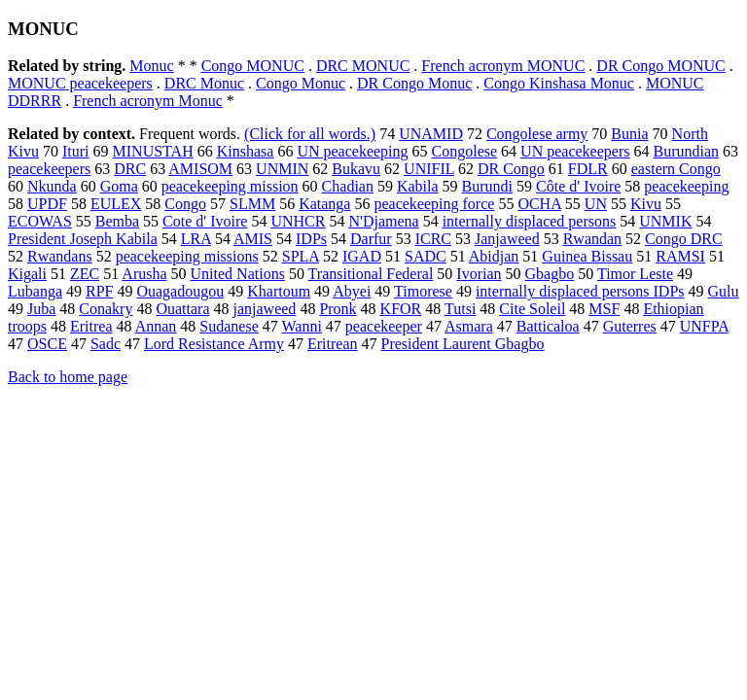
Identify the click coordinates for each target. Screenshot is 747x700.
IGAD (362, 256)
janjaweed (265, 309)
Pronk (338, 309)
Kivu (646, 204)
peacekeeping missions (187, 256)
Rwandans (60, 256)
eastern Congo (676, 169)
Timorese (423, 291)
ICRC (433, 239)
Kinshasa (246, 151)
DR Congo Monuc (414, 83)
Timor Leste (635, 274)
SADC (426, 256)
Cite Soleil (532, 309)
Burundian (686, 151)
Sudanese (229, 326)
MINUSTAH (153, 151)
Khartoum (279, 291)
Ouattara (182, 309)
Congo (185, 204)
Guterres (630, 326)
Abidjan (494, 256)
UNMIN (282, 169)
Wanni (301, 326)
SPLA (301, 256)
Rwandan (592, 239)
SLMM (252, 204)
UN (596, 204)
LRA (196, 239)
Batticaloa (548, 326)
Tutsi (460, 309)
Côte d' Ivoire (578, 186)
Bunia (629, 134)
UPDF (47, 204)
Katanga (324, 204)
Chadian (348, 186)
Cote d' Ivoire (205, 221)
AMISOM (200, 169)
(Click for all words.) (310, 134)
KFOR (401, 309)
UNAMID (431, 134)
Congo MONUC (253, 66)
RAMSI (680, 256)
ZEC (85, 274)
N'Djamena (383, 221)
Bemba (117, 221)
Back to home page (68, 377)
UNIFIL (429, 169)
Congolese (465, 151)
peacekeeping (686, 186)
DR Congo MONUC (660, 66)
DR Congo (511, 169)
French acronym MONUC (503, 66)
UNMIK (665, 221)
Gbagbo (550, 274)
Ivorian (479, 274)
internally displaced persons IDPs (580, 291)
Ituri (76, 151)
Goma (119, 186)
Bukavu (356, 169)
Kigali (27, 274)
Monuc (151, 66)
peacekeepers (49, 169)
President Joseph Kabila (83, 239)
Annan (156, 326)
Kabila (418, 186)
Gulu (724, 291)
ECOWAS (40, 221)
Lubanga (35, 291)
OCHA (539, 204)
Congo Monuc (301, 83)
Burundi (487, 186)
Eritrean (333, 344)
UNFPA (704, 326)
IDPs (311, 239)
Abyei (352, 291)
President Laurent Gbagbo (463, 344)
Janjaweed (507, 239)
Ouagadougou (180, 291)
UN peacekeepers (575, 151)
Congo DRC (684, 239)
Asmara (469, 326)
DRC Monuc (204, 83)
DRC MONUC (363, 66)
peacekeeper (384, 326)
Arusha (144, 274)
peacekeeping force (434, 204)
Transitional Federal (371, 274)
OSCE (47, 344)
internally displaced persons (530, 221)
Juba (41, 309)
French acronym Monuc (148, 101)
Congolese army (537, 134)
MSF (604, 309)
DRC (130, 169)
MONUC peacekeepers (80, 83)
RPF (99, 291)
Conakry (106, 309)
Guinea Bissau (587, 256)
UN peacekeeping (352, 151)
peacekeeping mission (230, 186)
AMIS (253, 239)
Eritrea (91, 326)
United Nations (238, 274)
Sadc (106, 344)
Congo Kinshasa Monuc (559, 83)
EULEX (116, 204)
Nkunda (52, 186)
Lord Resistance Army (214, 344)
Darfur (371, 239)
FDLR (588, 169)
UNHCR (298, 221)
